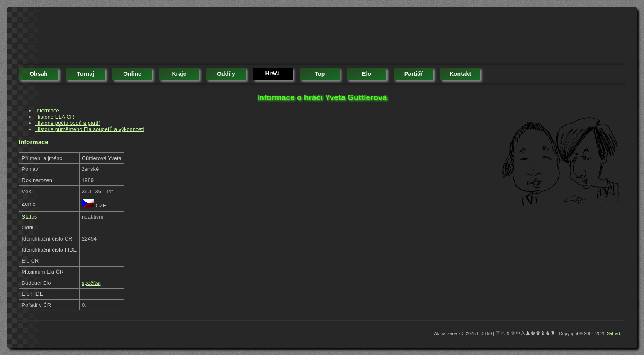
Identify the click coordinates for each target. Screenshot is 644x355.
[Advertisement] (170, 37)
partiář (413, 74)
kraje (179, 74)
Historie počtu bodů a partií (67, 123)
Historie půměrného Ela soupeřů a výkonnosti (90, 129)
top (320, 74)
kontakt (460, 74)
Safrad (613, 333)
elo (367, 74)
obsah (39, 74)
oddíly (226, 74)
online (132, 74)
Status (29, 217)
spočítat (91, 283)
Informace (47, 111)
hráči (272, 73)
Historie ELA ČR (55, 117)
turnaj (85, 74)
